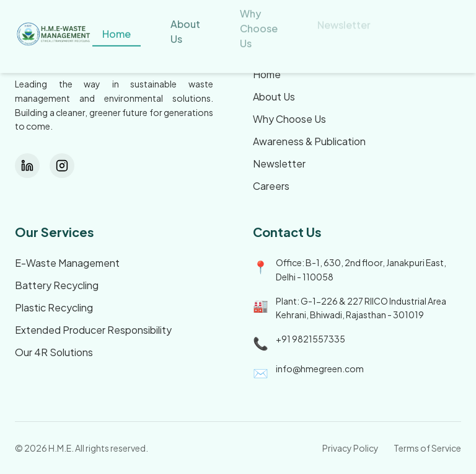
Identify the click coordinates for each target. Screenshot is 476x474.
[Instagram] (62, 166)
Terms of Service (427, 448)
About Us (274, 96)
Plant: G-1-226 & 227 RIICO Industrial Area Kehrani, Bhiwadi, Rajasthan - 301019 (361, 308)
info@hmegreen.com (320, 369)
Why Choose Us (289, 119)
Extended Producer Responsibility (93, 330)
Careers (271, 186)
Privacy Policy (350, 448)
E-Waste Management (67, 263)
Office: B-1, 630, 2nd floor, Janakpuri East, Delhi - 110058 (361, 270)
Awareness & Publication (309, 141)
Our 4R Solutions (54, 352)
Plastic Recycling (54, 307)
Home (267, 74)
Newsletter (279, 163)
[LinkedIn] (27, 166)
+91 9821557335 (311, 339)
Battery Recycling (57, 285)
